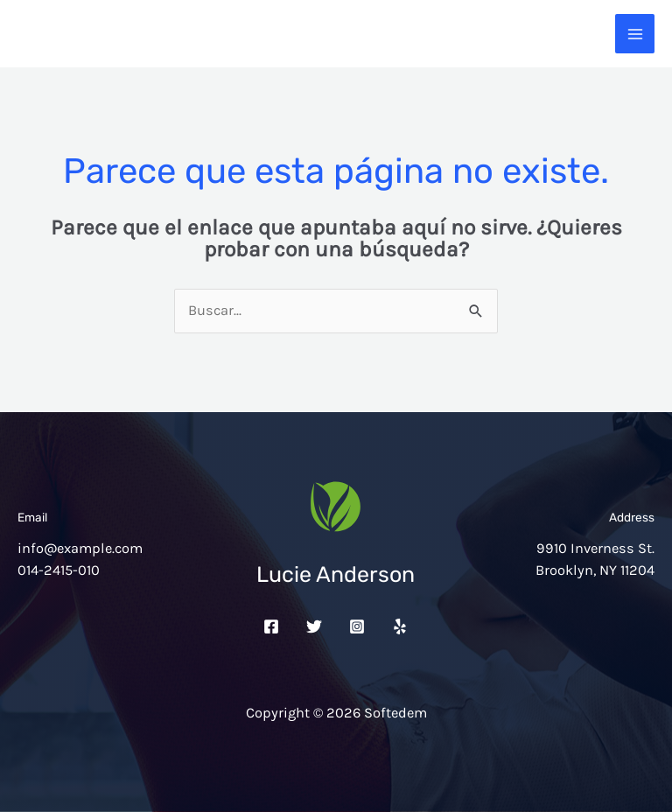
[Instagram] (357, 626)
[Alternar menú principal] (635, 34)
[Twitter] (314, 626)
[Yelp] (400, 626)
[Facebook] (271, 626)
